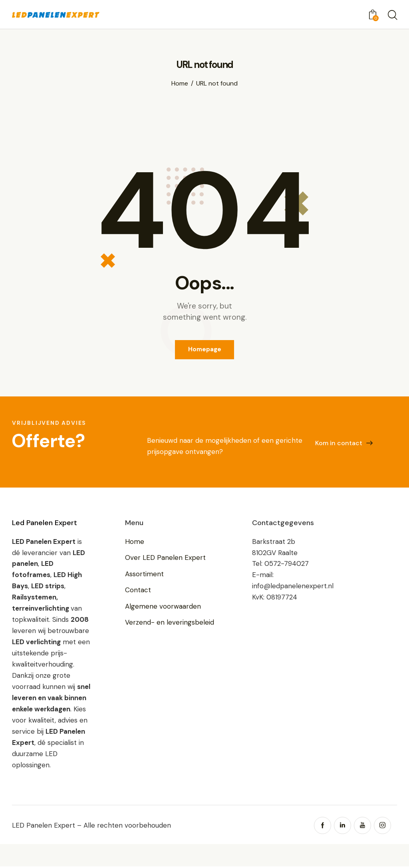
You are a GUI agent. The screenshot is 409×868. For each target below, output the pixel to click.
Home (180, 83)
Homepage (205, 350)
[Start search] (392, 16)
